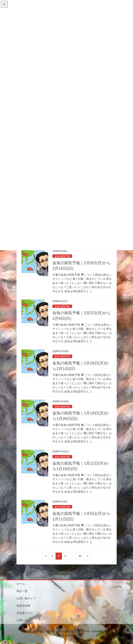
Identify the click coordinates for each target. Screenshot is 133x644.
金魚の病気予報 (62, 256)
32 (80, 557)
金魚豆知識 (23, 606)
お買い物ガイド (26, 598)
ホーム (21, 584)
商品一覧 (22, 591)
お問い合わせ (25, 620)
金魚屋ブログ (25, 613)
